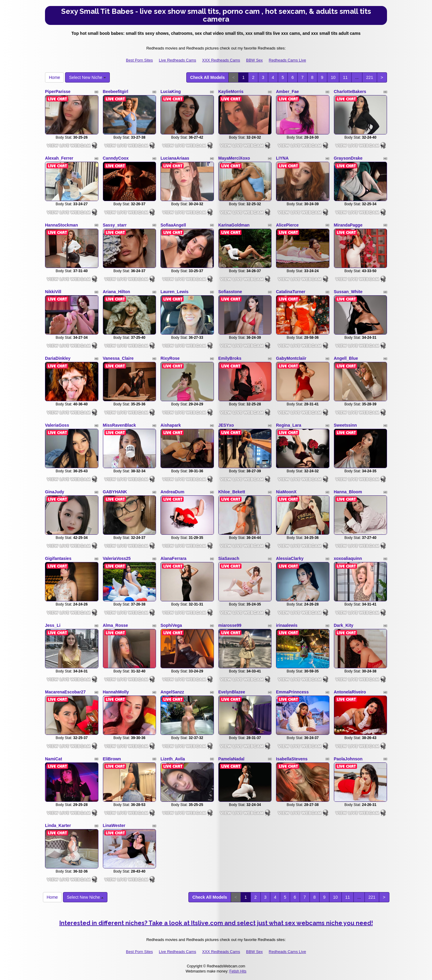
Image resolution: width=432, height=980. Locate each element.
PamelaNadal (231, 759)
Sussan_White (348, 292)
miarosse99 (230, 625)
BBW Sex (254, 60)
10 (333, 77)
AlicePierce (287, 225)
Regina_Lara (289, 425)
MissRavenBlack (120, 425)
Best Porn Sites (139, 60)
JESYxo (226, 425)
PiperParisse (58, 92)
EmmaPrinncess (292, 692)
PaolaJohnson (348, 759)
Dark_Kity (344, 625)
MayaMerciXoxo (234, 158)
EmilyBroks (230, 358)
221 (369, 77)
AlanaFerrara (173, 558)
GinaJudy (55, 492)
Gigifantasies (58, 558)
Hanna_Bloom (348, 492)
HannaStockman (61, 225)
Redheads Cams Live (287, 60)
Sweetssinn (345, 425)
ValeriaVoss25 (117, 558)
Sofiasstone (230, 292)
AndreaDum (172, 492)
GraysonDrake (348, 158)
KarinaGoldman (234, 225)
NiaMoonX (286, 492)
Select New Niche (87, 77)
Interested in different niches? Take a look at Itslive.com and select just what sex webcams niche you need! (216, 923)
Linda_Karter (58, 825)
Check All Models (207, 77)
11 (345, 77)
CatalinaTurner (291, 292)
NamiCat (54, 759)
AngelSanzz (172, 692)
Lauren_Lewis (174, 292)
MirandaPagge (348, 225)
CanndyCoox (116, 158)
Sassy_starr (115, 225)
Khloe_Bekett (232, 492)
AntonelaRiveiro (350, 692)
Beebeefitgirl (116, 92)
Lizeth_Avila (173, 759)
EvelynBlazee (232, 692)
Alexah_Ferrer (59, 158)
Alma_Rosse (115, 625)
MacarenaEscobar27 (65, 692)
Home (54, 77)
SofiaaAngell (173, 225)
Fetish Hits (238, 971)
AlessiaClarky (290, 558)
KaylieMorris (231, 92)
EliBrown (112, 759)
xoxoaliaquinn (348, 558)
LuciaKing (171, 92)
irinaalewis (287, 625)
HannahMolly (116, 692)
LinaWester (114, 825)
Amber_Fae (287, 92)
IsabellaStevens (292, 759)
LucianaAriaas (175, 158)
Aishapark (171, 425)
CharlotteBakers (350, 92)
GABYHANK (115, 492)
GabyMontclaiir (291, 358)
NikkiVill (53, 292)
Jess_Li (53, 625)
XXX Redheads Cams (221, 60)
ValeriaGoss (57, 425)
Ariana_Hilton (117, 292)
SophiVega (171, 625)
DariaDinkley (58, 358)
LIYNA (282, 158)
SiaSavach (229, 558)
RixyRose (170, 358)
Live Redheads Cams (177, 60)
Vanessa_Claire (118, 358)
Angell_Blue (346, 358)
